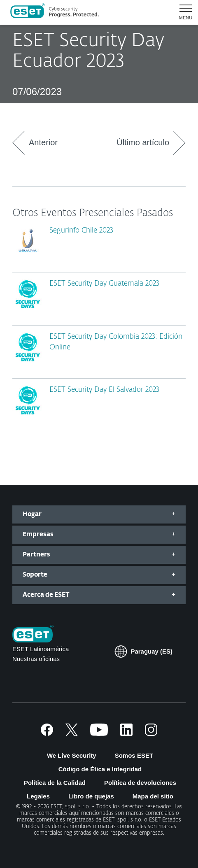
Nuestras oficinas (36, 659)
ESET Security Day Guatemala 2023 (104, 284)
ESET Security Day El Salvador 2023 (104, 390)
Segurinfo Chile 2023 (81, 231)
